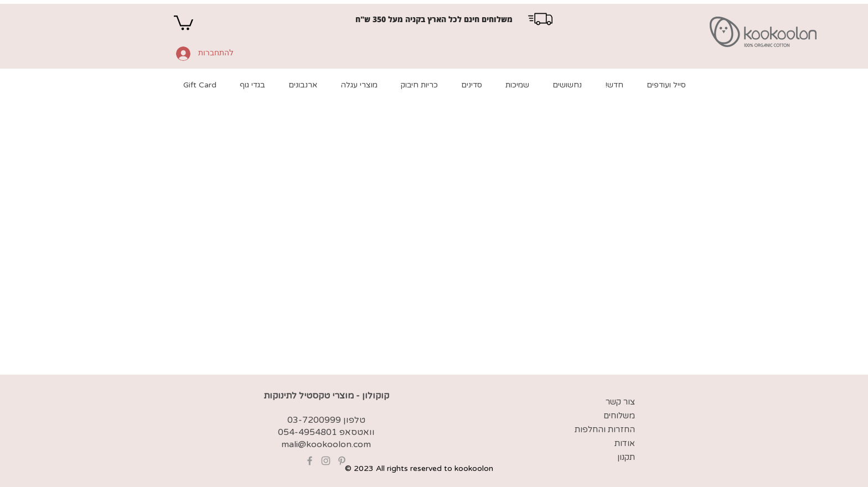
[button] (184, 22)
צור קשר (620, 402)
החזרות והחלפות (605, 429)
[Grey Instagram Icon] (326, 461)
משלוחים (619, 416)
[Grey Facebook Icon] (310, 461)
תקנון (626, 457)
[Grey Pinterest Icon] (342, 461)
